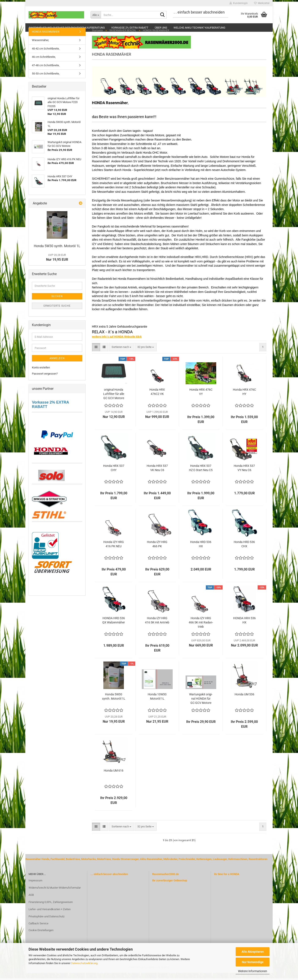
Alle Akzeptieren (253, 952)
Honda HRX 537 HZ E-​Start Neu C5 (201, 475)
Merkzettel (262, 3)
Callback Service (38, 931)
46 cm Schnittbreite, (44, 64)
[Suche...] (96, 15)
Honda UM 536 (244, 702)
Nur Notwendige (253, 962)
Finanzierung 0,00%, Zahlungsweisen (51, 909)
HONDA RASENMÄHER (46, 39)
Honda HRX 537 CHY (114, 475)
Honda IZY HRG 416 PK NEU (114, 551)
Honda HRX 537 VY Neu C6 (244, 475)
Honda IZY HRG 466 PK (157, 551)
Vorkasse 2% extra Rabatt (130, 28)
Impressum (35, 888)
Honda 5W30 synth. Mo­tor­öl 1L (114, 704)
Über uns (161, 28)
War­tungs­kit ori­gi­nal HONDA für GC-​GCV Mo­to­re (201, 706)
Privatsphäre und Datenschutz (46, 924)
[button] (96, 355)
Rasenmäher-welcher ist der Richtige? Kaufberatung (67, 28)
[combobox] (121, 355)
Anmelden (57, 366)
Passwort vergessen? (45, 381)
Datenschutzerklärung (84, 963)
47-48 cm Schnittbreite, (46, 72)
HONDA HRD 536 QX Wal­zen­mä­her (114, 628)
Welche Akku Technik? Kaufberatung (199, 28)
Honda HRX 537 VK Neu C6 (157, 475)
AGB (31, 902)
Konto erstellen (41, 375)
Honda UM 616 (114, 778)
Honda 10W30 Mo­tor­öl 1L (157, 704)
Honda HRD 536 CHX (244, 551)
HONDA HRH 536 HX (244, 628)
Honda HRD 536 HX (201, 551)
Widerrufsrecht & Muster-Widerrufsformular (55, 895)
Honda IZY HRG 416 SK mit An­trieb (157, 628)
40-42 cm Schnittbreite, (46, 56)
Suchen (57, 303)
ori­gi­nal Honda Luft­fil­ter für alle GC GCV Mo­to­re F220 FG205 (114, 401)
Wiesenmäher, (40, 48)
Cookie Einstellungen (41, 938)
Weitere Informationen (253, 971)
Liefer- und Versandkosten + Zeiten (50, 916)
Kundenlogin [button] (239, 3)
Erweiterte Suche (57, 313)
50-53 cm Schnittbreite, (46, 81)
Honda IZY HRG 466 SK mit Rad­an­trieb (201, 630)
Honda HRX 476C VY (201, 399)
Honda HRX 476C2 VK (157, 399)
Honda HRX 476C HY (244, 399)
